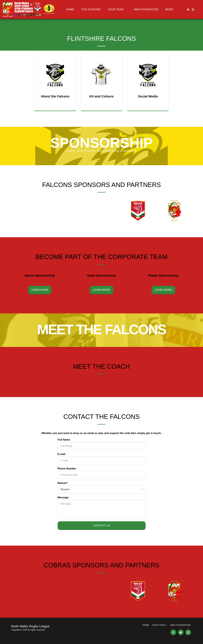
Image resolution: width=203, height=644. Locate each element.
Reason (62, 484)
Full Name (64, 441)
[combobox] (102, 491)
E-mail (62, 455)
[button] (117, 10)
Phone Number (67, 470)
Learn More (40, 291)
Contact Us (101, 527)
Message (63, 498)
